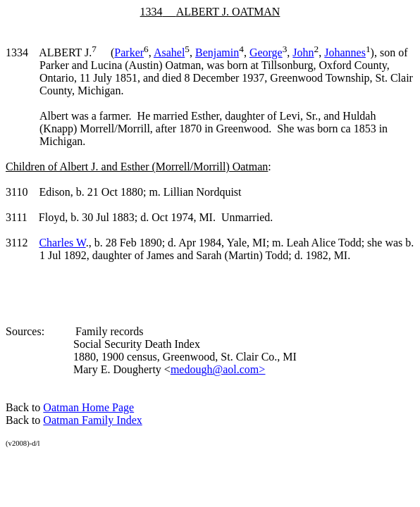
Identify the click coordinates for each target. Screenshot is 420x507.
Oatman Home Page (88, 407)
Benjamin (217, 52)
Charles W (62, 243)
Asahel (169, 52)
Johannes (345, 52)
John (303, 52)
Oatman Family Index (92, 420)
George (266, 52)
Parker (129, 52)
